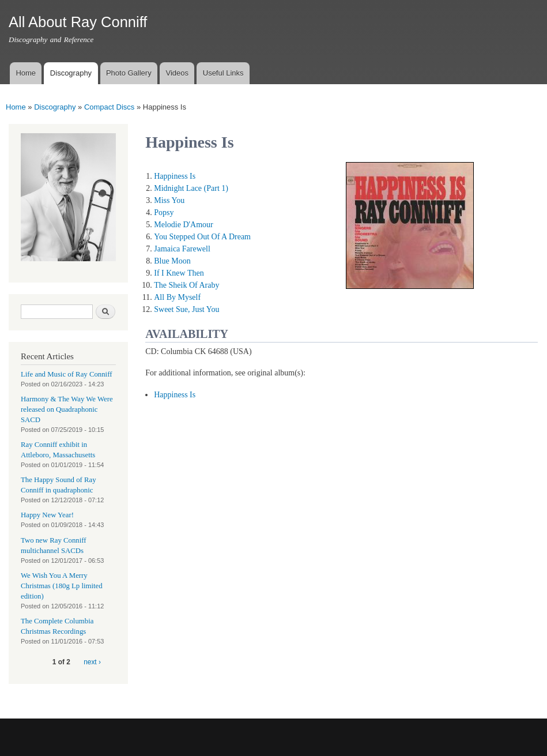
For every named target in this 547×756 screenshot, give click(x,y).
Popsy (164, 212)
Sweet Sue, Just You (186, 309)
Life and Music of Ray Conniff (66, 374)
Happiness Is (175, 176)
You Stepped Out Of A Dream (202, 237)
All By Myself (177, 297)
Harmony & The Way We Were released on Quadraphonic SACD (67, 409)
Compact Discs (109, 107)
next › (92, 662)
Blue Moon (172, 261)
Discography (71, 73)
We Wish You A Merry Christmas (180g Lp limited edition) (62, 586)
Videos (177, 73)
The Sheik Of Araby (186, 285)
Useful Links (223, 73)
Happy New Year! (47, 515)
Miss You (169, 200)
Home (26, 73)
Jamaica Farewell (182, 249)
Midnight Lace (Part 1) (191, 188)
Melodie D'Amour (183, 225)
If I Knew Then (179, 273)
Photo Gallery (129, 73)
